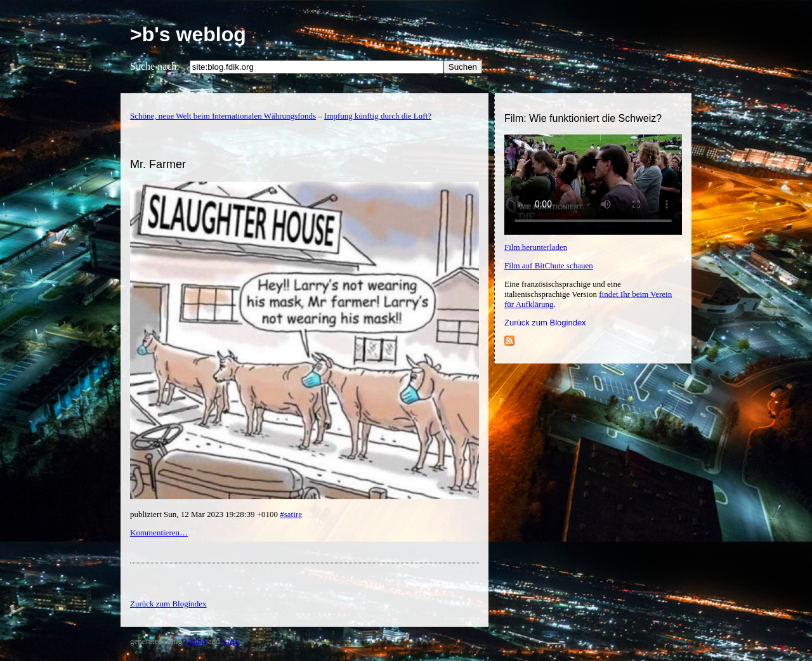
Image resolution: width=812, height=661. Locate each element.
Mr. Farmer (158, 164)
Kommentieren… (159, 533)
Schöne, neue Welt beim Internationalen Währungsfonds (223, 116)
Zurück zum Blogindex (545, 323)
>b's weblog (188, 34)
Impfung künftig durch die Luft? (378, 116)
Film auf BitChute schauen (549, 265)
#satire (291, 514)
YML (231, 641)
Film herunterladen (536, 247)
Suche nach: (155, 66)
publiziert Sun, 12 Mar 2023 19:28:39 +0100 (205, 514)
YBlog (195, 641)
